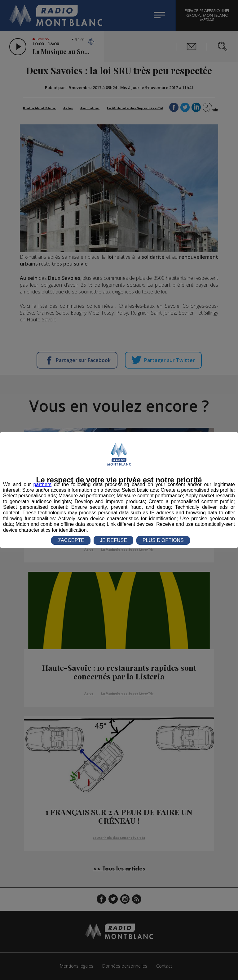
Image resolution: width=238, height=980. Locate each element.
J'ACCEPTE (71, 540)
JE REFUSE (113, 540)
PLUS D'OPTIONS (163, 540)
